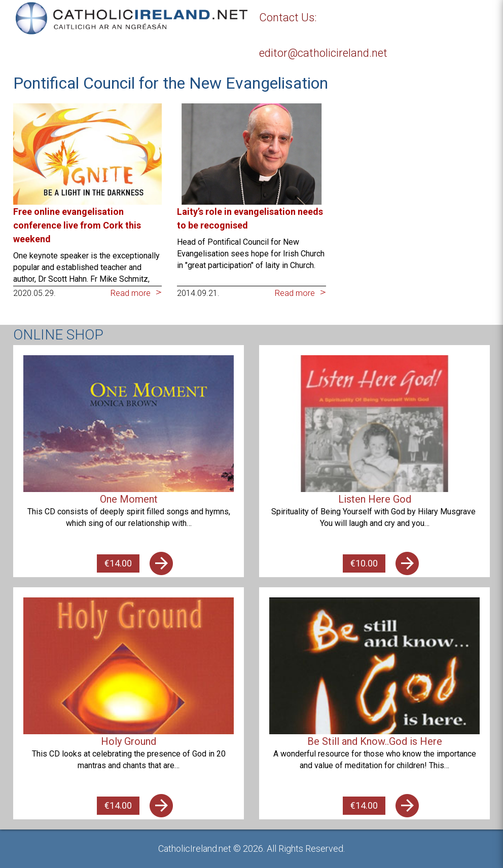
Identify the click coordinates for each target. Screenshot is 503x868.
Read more (131, 293)
